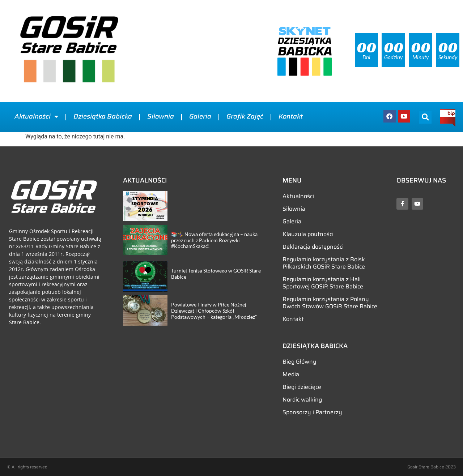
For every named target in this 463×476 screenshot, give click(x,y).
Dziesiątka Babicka (103, 116)
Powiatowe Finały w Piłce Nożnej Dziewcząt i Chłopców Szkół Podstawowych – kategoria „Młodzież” (214, 311)
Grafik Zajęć (245, 116)
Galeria (200, 116)
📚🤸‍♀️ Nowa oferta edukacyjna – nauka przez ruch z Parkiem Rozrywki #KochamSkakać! (214, 240)
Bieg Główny (300, 362)
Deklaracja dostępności (313, 247)
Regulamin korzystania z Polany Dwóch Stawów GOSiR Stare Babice (330, 303)
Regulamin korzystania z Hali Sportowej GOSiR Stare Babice (323, 283)
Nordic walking (302, 400)
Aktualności (36, 116)
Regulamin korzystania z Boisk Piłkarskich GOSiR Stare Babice (324, 263)
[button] (425, 117)
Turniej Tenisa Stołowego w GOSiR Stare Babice (216, 274)
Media (291, 374)
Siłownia (161, 116)
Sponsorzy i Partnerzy (312, 412)
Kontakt (291, 116)
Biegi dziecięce (302, 387)
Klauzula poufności (308, 234)
